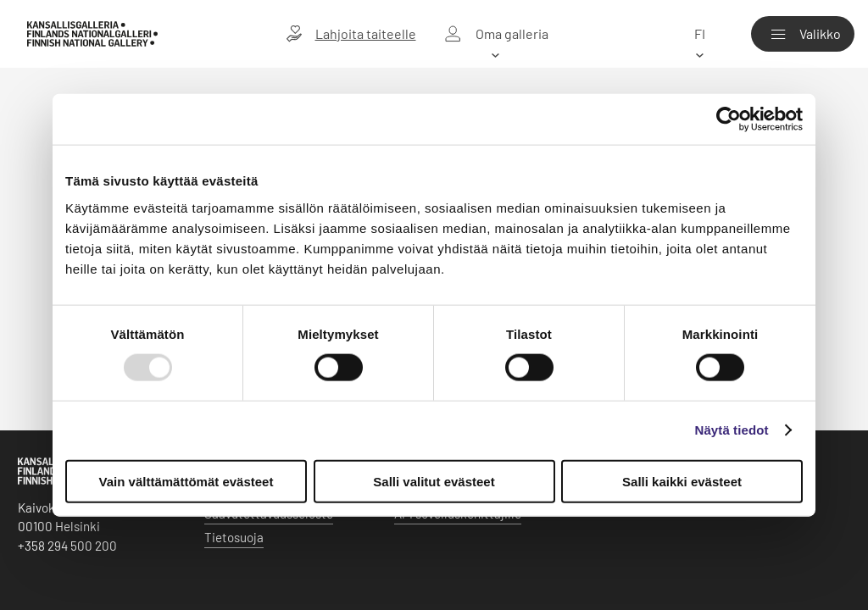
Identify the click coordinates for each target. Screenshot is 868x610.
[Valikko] (803, 34)
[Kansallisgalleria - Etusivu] (92, 34)
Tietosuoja (234, 537)
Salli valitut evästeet (434, 481)
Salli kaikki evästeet (682, 481)
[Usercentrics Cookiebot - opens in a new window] (729, 119)
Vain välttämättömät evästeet (186, 481)
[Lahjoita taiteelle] (351, 34)
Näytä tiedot (732, 430)
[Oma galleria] (496, 34)
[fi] (699, 34)
